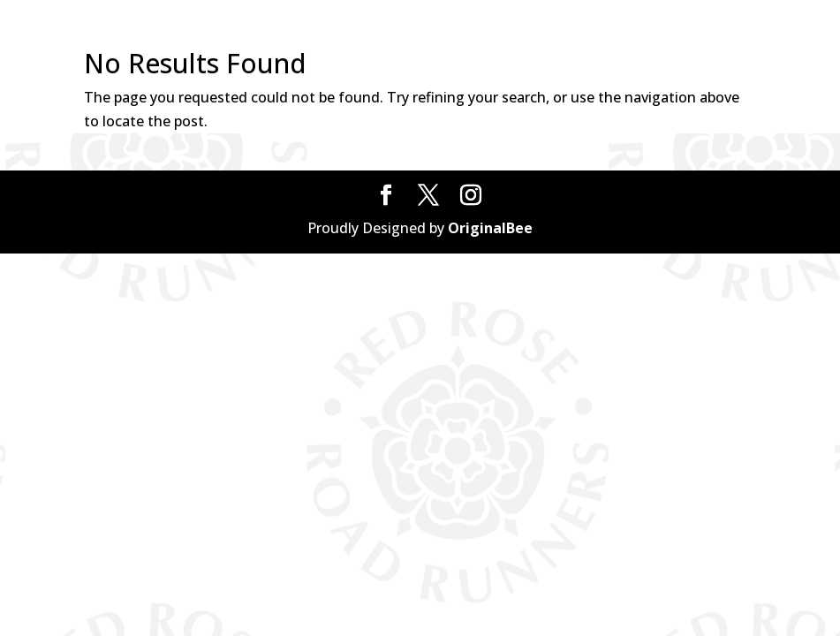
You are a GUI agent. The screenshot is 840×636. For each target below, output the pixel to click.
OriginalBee (490, 228)
